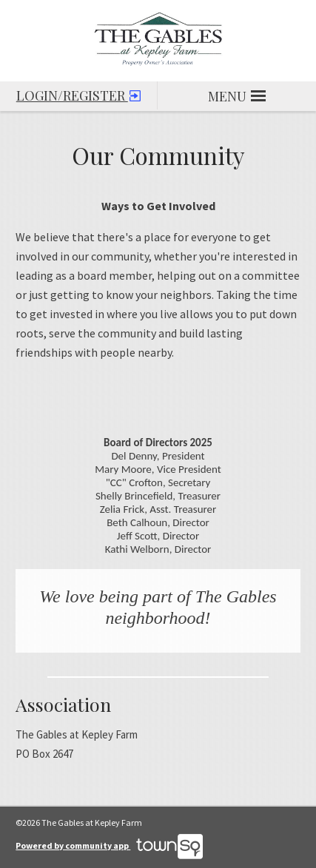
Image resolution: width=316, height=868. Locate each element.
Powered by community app (109, 845)
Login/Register (78, 93)
